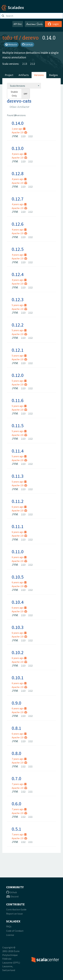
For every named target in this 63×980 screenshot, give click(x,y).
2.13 (25, 64)
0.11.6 (18, 400)
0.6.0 (16, 804)
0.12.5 (18, 249)
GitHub (27, 44)
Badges (53, 75)
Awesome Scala (34, 24)
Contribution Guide (16, 909)
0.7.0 (16, 778)
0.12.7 (18, 199)
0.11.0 (18, 552)
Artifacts (24, 75)
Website (11, 44)
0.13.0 (18, 148)
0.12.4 (18, 274)
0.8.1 (16, 728)
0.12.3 (18, 299)
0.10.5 (18, 577)
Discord (12, 896)
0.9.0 (16, 703)
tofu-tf (10, 38)
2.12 (33, 64)
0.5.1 (16, 829)
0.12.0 (18, 375)
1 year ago (19, 129)
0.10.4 (18, 602)
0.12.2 (18, 325)
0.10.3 (18, 627)
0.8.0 (16, 753)
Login (53, 24)
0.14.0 (18, 123)
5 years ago (19, 305)
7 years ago (19, 759)
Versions (39, 75)
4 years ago (19, 154)
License (10, 935)
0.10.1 (18, 678)
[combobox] (24, 86)
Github (12, 892)
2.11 (30, 766)
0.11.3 (18, 476)
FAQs (9, 926)
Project (9, 75)
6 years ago (19, 507)
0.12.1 (18, 350)
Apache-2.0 (20, 132)
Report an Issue (14, 914)
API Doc (18, 24)
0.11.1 (18, 526)
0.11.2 (18, 501)
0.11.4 (18, 451)
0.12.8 (18, 173)
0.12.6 (18, 224)
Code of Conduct (15, 931)
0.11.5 (18, 426)
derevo (30, 38)
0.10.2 (18, 652)
